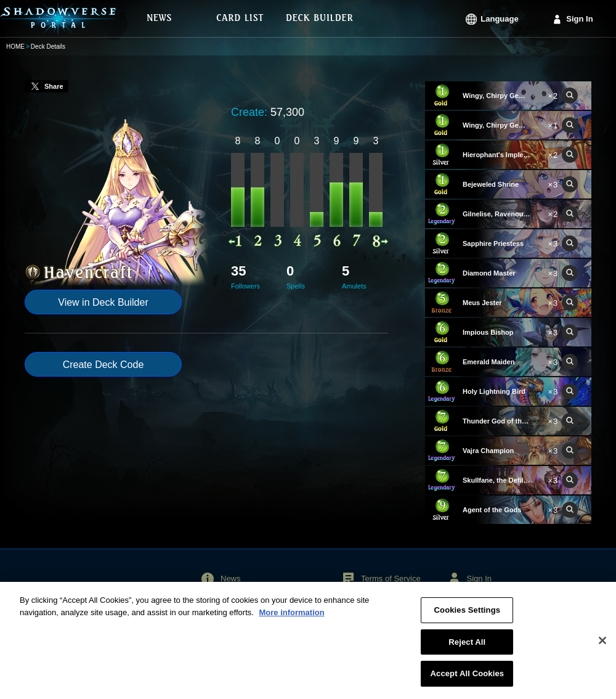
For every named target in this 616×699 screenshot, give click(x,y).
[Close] (602, 647)
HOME (15, 47)
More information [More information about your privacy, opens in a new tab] (291, 619)
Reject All (467, 648)
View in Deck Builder (103, 302)
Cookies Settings (468, 617)
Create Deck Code (103, 365)
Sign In (579, 19)
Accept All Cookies (468, 680)
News (231, 578)
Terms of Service (391, 578)
